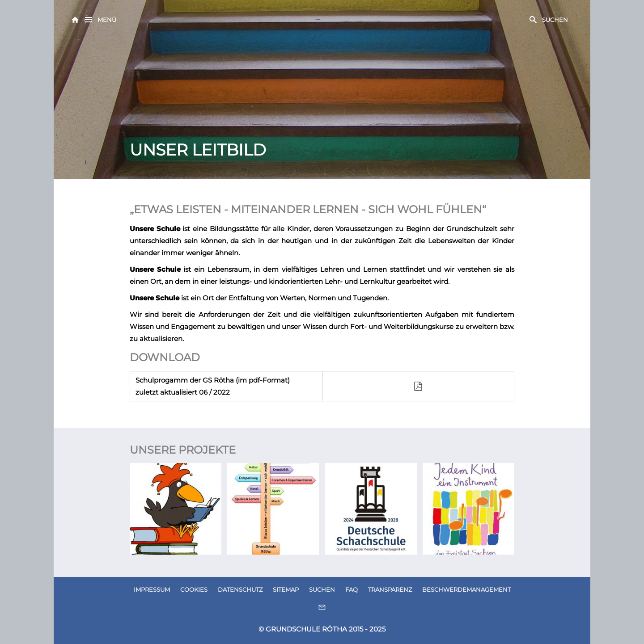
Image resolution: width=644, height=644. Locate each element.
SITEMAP (286, 589)
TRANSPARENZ (390, 589)
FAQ (352, 589)
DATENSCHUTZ (240, 589)
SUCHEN (322, 589)
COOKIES (194, 589)
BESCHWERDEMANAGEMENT (466, 589)
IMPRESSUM (152, 589)
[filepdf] (418, 386)
